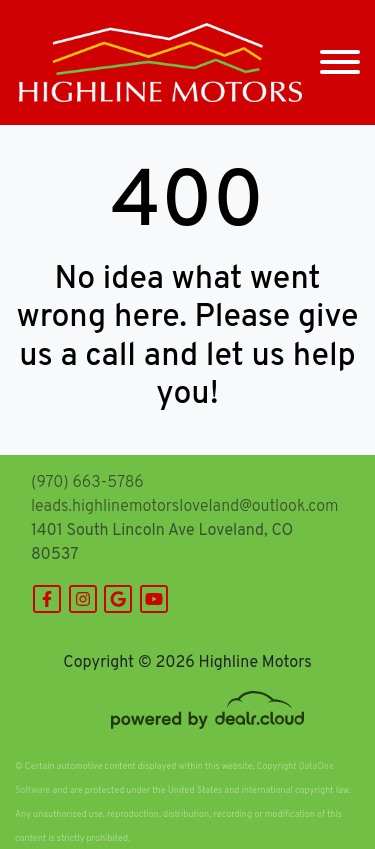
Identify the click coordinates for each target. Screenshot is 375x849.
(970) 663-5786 (87, 483)
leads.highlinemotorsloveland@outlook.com (184, 507)
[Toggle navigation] (340, 62)
